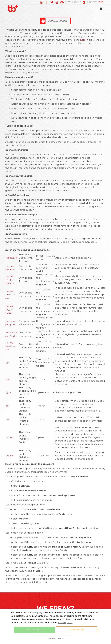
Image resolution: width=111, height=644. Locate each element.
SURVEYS (90, 2)
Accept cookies (34, 630)
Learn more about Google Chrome (25, 505)
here (83, 40)
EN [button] (101, 2)
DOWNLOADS (71, 2)
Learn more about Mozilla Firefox (24, 533)
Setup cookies (77, 630)
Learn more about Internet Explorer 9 (27, 563)
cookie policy (66, 623)
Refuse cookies (55, 638)
